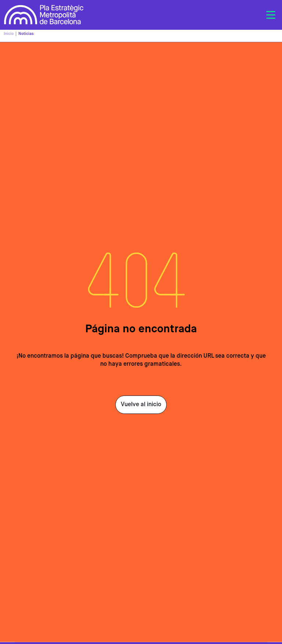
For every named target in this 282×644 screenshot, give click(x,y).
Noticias (26, 34)
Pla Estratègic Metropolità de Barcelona (44, 15)
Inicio (9, 34)
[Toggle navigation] (271, 15)
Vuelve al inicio (141, 405)
